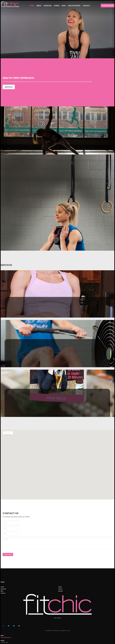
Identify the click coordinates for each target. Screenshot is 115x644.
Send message (8, 554)
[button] (57, 464)
